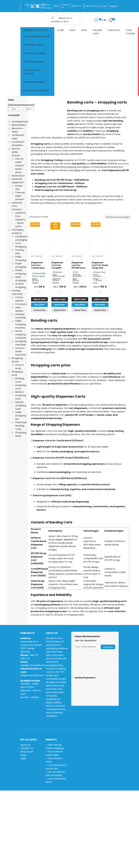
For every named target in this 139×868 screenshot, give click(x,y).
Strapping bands (34, 62)
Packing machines (34, 53)
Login (105, 6)
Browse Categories (35, 30)
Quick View (39, 310)
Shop (72, 30)
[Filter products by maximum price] (29, 109)
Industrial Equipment (36, 90)
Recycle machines (34, 82)
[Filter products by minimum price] (14, 109)
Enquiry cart (98, 32)
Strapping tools (33, 45)
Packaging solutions (36, 36)
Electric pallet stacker (33, 72)
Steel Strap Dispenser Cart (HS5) (52, 495)
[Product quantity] (39, 293)
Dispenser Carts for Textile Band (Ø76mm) (58, 441)
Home (60, 30)
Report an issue (93, 6)
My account (27, 752)
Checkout (114, 30)
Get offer (39, 305)
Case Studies (131, 32)
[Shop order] (118, 217)
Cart (84, 30)
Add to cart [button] (39, 299)
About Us (25, 745)
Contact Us (27, 748)
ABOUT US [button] (76, 6)
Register (114, 6)
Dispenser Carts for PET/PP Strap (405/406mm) (61, 458)
